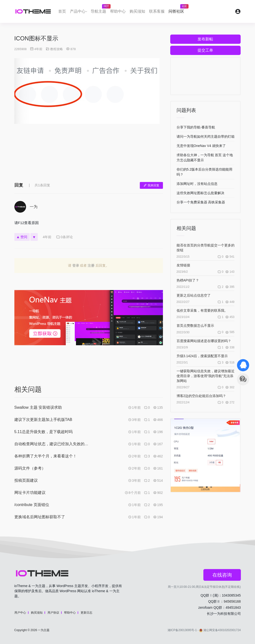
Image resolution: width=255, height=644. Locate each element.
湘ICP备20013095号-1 (182, 630)
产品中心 (78, 11)
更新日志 (86, 613)
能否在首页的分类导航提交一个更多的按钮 (206, 248)
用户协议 (53, 613)
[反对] (34, 237)
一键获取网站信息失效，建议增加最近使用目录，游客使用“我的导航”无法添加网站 (206, 376)
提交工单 (205, 50)
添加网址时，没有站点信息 (197, 184)
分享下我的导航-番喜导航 (196, 127)
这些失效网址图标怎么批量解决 (200, 193)
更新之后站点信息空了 (194, 295)
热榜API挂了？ (188, 280)
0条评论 (64, 237)
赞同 (22, 237)
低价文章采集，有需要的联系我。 (202, 310)
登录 (76, 265)
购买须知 (137, 11)
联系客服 (157, 11)
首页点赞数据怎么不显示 (195, 326)
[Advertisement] (89, 157)
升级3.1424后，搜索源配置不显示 (202, 356)
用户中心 (20, 613)
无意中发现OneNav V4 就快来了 (201, 146)
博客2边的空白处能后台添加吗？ (201, 396)
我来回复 (151, 185)
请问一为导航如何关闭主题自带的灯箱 (206, 136)
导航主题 (99, 10)
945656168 (232, 601)
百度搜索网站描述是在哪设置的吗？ (204, 341)
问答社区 (177, 10)
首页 (62, 11)
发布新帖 (205, 39)
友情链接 (183, 265)
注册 (91, 265)
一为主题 (44, 630)
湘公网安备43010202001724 (220, 630)
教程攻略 (57, 49)
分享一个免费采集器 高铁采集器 (201, 202)
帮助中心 (118, 11)
